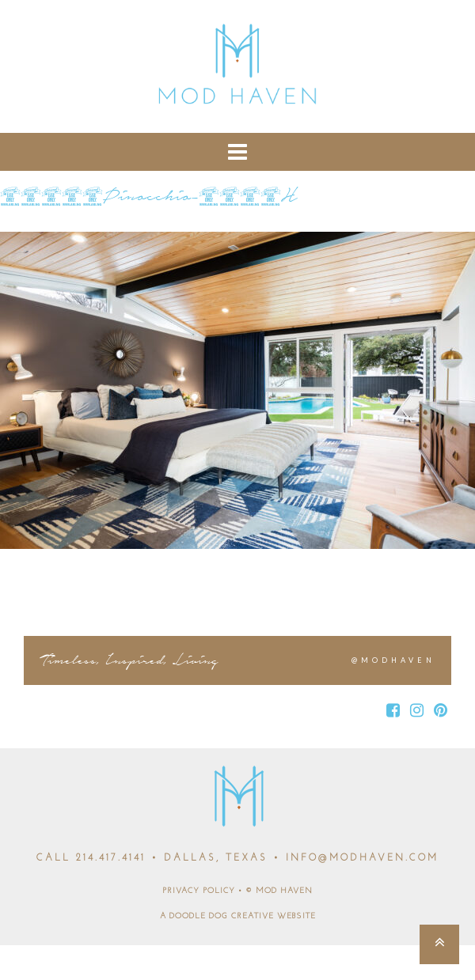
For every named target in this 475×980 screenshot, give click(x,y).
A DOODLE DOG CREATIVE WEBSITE (238, 916)
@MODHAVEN (393, 660)
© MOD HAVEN (279, 891)
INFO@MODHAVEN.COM (362, 858)
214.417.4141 (111, 858)
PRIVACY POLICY (199, 891)
